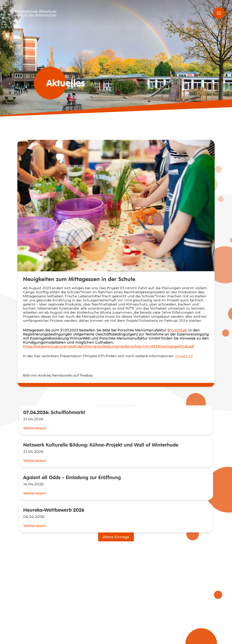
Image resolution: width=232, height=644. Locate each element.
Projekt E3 (184, 356)
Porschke (177, 330)
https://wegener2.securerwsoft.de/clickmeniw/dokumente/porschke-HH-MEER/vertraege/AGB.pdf (108, 346)
